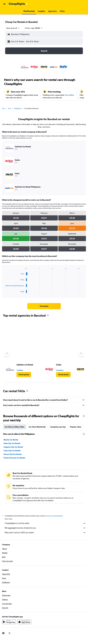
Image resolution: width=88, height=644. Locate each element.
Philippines (18, 108)
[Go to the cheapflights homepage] (18, 4)
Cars (4, 108)
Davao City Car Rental (13, 454)
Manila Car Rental (11, 440)
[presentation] (48, 315)
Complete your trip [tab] (58, 427)
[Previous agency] (7, 354)
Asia (10, 108)
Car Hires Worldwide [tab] (37, 427)
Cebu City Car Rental (12, 451)
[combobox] (13, 28)
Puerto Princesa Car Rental (14, 458)
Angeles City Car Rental (13, 447)
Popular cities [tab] (76, 427)
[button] (4, 4)
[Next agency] (81, 354)
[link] (44, 306)
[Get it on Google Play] (9, 625)
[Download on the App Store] (24, 625)
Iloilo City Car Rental (12, 443)
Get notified (69, 95)
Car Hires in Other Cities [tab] (15, 427)
